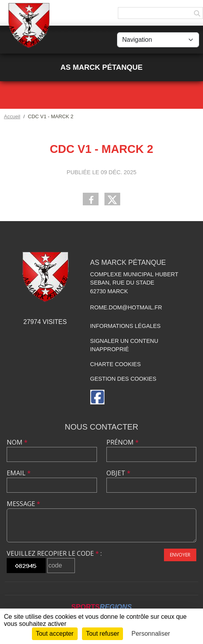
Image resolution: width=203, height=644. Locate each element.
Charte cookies (115, 364)
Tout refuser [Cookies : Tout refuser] (102, 634)
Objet (118, 473)
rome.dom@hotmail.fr (126, 307)
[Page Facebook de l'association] (97, 397)
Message (23, 504)
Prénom (123, 442)
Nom (17, 442)
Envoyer (180, 555)
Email (19, 473)
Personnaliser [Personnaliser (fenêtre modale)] (151, 634)
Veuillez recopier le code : (54, 553)
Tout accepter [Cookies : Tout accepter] (55, 634)
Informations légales (126, 326)
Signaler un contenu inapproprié (124, 345)
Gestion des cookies (123, 379)
